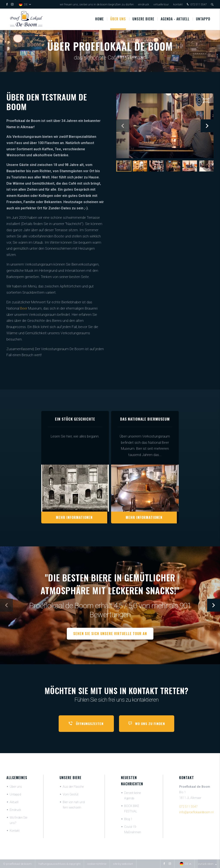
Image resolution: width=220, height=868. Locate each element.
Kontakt (178, 4)
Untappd (203, 19)
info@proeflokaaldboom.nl (196, 812)
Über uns (118, 19)
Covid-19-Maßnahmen (133, 830)
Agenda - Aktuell (175, 19)
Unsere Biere (70, 778)
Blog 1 (128, 819)
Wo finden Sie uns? (18, 820)
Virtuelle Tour (161, 4)
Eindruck (144, 4)
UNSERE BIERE (143, 19)
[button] (207, 126)
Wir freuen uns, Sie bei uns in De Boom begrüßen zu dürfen (97, 4)
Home (99, 19)
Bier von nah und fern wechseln (74, 805)
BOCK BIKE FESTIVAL (132, 809)
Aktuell (14, 802)
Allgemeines (17, 778)
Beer (24, 308)
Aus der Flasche (73, 787)
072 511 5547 (196, 5)
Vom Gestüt (71, 795)
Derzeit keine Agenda (133, 796)
